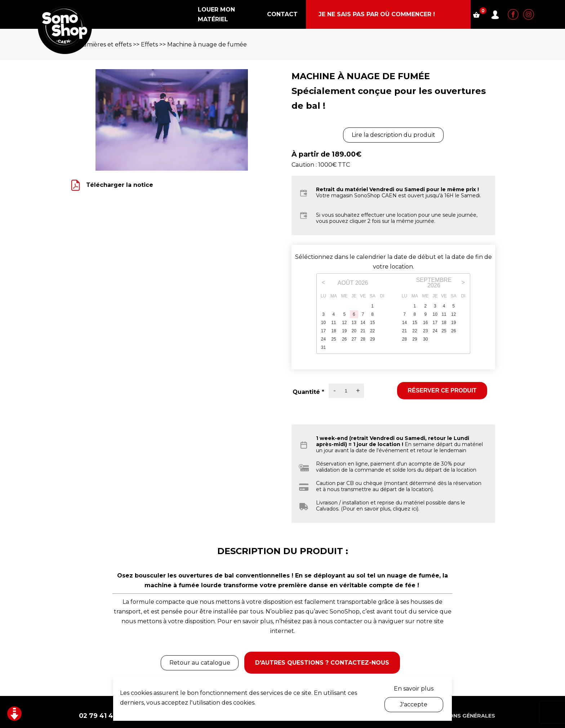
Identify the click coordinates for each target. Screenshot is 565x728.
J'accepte (414, 704)
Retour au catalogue (196, 659)
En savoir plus (414, 689)
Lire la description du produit (393, 135)
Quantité (308, 392)
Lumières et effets (105, 44)
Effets (149, 44)
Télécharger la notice (120, 185)
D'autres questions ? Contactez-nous (323, 659)
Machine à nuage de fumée (207, 44)
